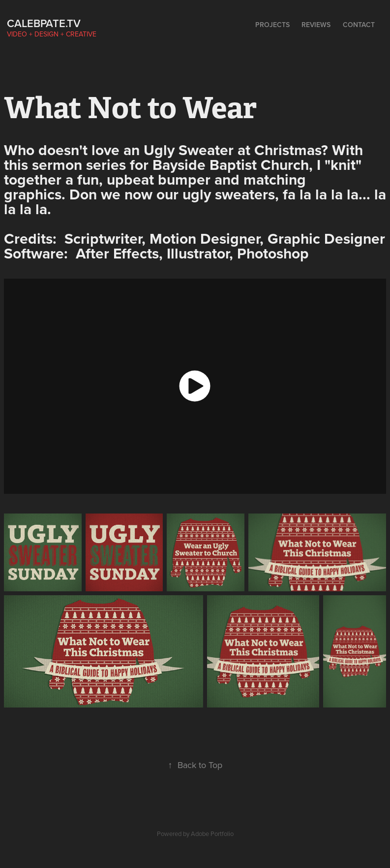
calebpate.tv (44, 23)
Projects (272, 25)
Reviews (316, 25)
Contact (359, 25)
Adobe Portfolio (212, 834)
